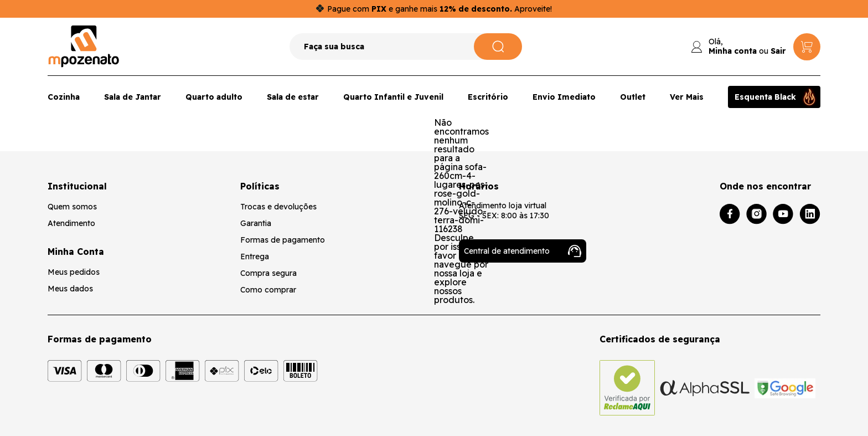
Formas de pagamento (283, 240)
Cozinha (64, 97)
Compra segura (268, 273)
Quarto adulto (214, 97)
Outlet (633, 97)
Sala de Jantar (133, 97)
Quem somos (72, 207)
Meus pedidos (74, 272)
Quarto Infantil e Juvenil (393, 97)
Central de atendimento (523, 251)
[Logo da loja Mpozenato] (84, 47)
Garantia (256, 223)
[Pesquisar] (498, 47)
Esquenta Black (765, 97)
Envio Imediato (564, 97)
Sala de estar (293, 97)
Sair (778, 51)
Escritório (488, 97)
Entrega (255, 257)
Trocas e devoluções (278, 207)
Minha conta (733, 51)
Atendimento (71, 223)
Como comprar (268, 290)
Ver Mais (687, 97)
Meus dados (70, 289)
